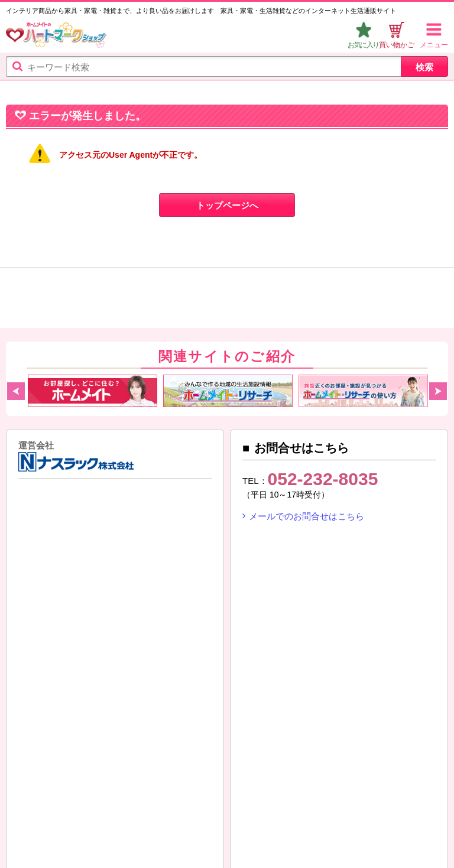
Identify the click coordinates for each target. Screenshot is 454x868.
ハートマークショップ (56, 37)
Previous (16, 391)
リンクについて (207, 825)
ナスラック (47, 538)
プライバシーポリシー (288, 811)
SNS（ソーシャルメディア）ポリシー (88, 825)
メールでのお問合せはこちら (307, 516)
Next (438, 391)
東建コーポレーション (118, 538)
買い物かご (397, 45)
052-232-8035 (323, 479)
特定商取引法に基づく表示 (179, 811)
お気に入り (363, 45)
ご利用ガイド (38, 811)
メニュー (434, 45)
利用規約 (95, 811)
